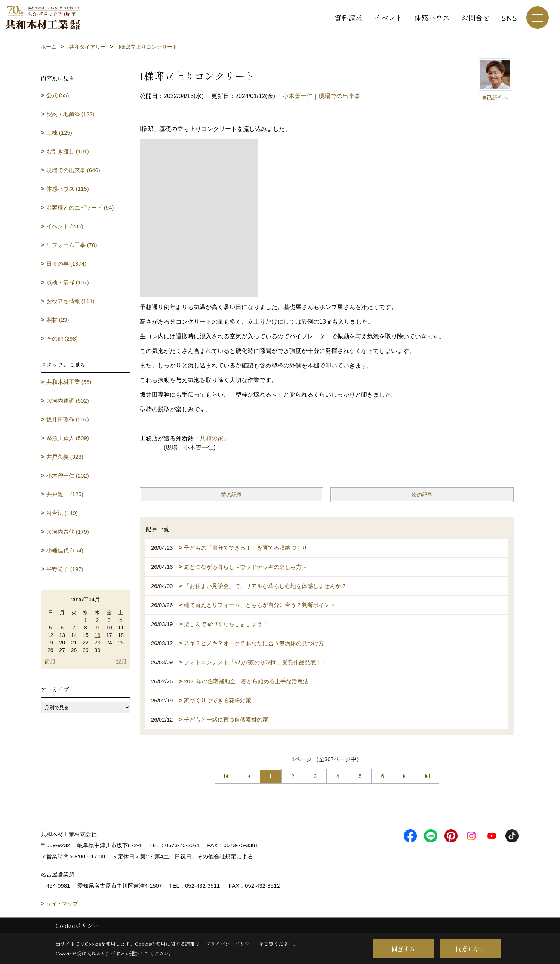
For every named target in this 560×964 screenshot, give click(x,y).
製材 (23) (58, 320)
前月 (50, 661)
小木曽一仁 (298, 96)
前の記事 (231, 495)
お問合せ (476, 17)
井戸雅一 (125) (65, 494)
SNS (509, 17)
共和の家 (212, 438)
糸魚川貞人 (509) (68, 438)
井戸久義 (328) (65, 457)
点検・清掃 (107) (68, 282)
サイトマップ (62, 904)
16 (98, 635)
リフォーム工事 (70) (72, 245)
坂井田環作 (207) (68, 419)
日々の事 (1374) (67, 264)
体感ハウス (432, 17)
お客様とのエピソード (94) (80, 208)
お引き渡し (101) (68, 151)
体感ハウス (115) (68, 189)
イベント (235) (65, 226)
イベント (388, 17)
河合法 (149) (62, 513)
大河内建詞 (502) (68, 401)
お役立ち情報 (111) (70, 301)
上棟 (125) (59, 133)
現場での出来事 (339, 96)
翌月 (121, 661)
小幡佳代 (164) (65, 550)
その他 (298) (62, 338)
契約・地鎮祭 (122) (70, 114)
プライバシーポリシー (230, 944)
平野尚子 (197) (65, 569)
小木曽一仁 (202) (68, 475)
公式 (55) (58, 95)
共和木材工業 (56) (69, 382)
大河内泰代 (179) (68, 532)
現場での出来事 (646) (73, 170)
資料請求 (348, 17)
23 (98, 643)
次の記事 (422, 495)
